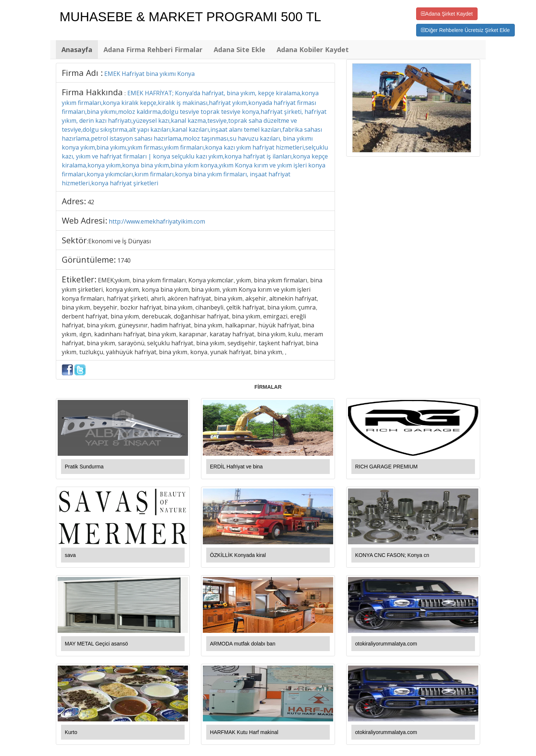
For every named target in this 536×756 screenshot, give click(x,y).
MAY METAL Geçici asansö (96, 644)
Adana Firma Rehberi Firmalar (153, 49)
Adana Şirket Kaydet (447, 14)
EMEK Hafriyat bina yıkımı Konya (149, 74)
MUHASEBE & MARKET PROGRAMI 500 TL (190, 17)
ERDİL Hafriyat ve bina (236, 467)
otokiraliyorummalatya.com (386, 644)
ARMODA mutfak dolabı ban (243, 644)
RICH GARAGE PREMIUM (386, 467)
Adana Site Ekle (240, 49)
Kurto (71, 732)
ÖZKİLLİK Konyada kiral (238, 555)
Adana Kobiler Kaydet (313, 49)
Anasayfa (77, 49)
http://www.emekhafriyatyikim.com (157, 221)
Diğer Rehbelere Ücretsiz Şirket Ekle (465, 30)
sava (70, 555)
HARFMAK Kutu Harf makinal (244, 732)
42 (91, 202)
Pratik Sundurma (84, 467)
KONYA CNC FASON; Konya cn (392, 555)
